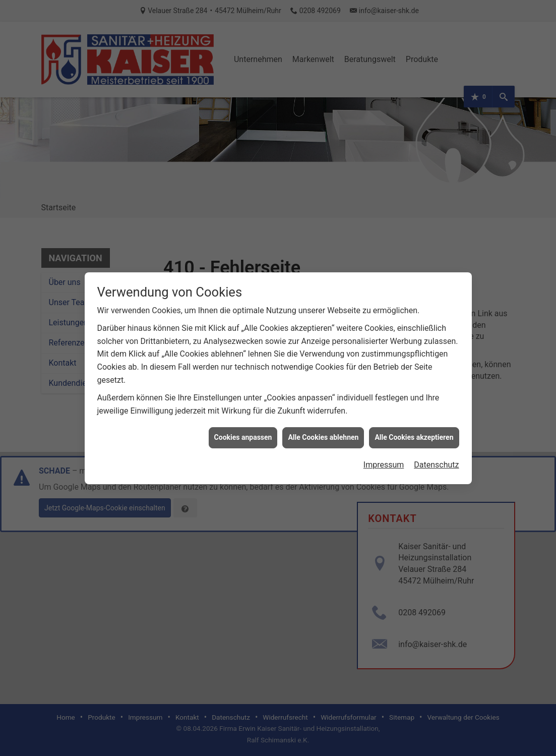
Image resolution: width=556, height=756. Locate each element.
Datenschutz (436, 446)
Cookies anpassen (243, 419)
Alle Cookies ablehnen (323, 419)
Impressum (384, 446)
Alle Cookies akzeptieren (414, 419)
